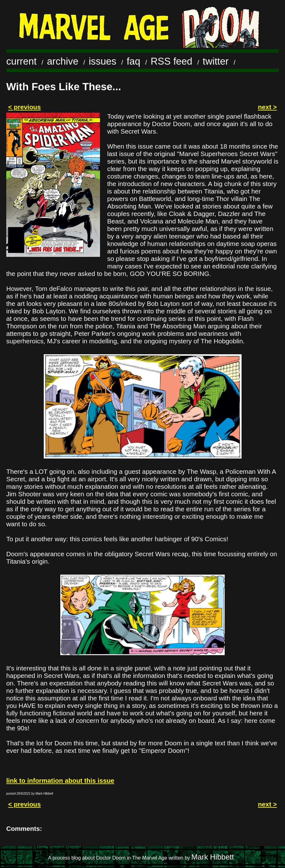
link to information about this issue (60, 780)
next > (267, 107)
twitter (216, 61)
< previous (25, 107)
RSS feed (172, 61)
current (21, 61)
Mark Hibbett (212, 857)
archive (63, 61)
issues (102, 61)
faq (133, 61)
